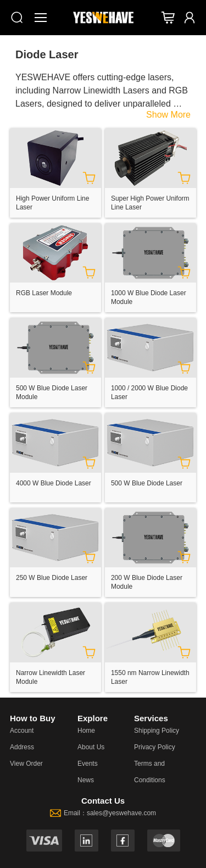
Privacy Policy (155, 747)
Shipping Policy (157, 731)
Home (86, 731)
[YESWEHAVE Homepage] (103, 17)
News (86, 780)
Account (22, 731)
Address (22, 747)
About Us (91, 747)
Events (88, 764)
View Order (26, 764)
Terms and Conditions (150, 772)
